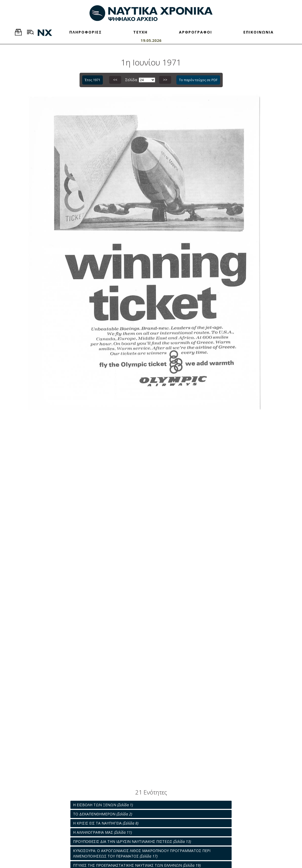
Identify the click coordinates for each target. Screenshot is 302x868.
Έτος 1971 (93, 80)
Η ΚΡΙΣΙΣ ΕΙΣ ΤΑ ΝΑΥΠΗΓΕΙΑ (106, 823)
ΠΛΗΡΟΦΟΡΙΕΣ (86, 32)
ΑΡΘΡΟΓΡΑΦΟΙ (195, 32)
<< (115, 80)
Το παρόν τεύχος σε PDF (198, 80)
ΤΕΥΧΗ (140, 32)
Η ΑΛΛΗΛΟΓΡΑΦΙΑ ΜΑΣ (102, 832)
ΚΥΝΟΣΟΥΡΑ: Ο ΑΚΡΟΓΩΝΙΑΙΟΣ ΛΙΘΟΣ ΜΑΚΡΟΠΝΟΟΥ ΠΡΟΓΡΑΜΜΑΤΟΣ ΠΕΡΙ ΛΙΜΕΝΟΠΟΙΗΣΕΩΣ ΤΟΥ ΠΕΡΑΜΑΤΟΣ (142, 853)
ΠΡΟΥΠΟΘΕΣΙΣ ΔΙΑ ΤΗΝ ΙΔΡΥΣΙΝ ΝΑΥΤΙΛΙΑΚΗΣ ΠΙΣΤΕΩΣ (132, 841)
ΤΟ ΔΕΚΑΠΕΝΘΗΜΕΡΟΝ (103, 814)
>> (165, 80)
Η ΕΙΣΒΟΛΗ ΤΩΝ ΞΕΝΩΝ (103, 805)
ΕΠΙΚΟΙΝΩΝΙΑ (259, 32)
